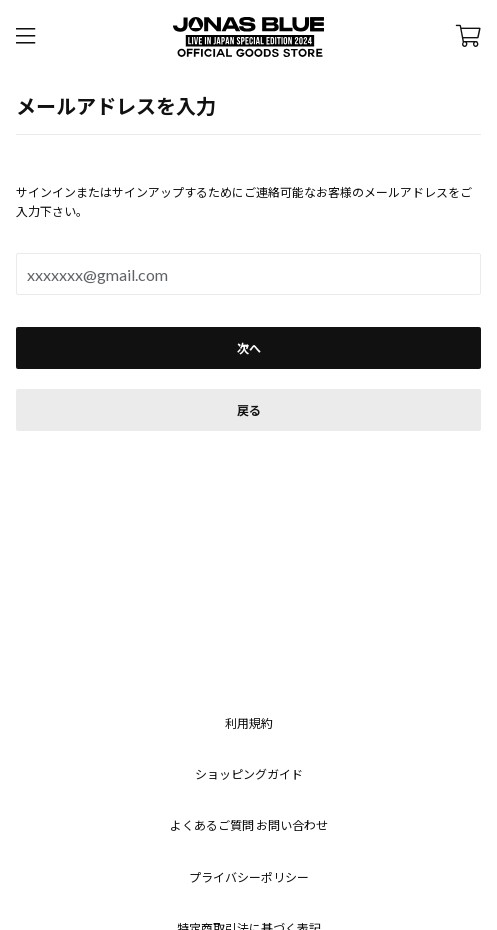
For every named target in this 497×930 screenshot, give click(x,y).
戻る (249, 410)
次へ (249, 348)
